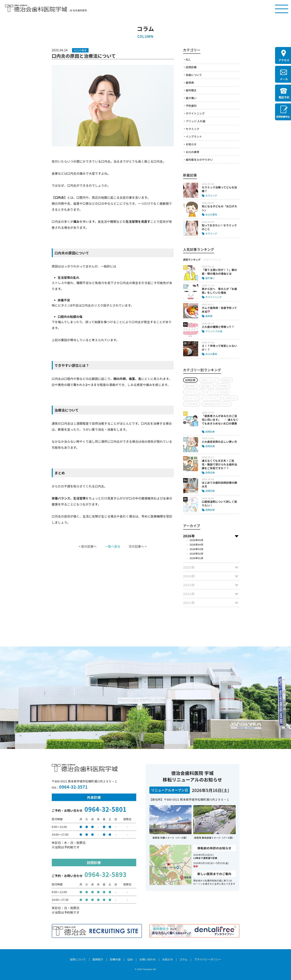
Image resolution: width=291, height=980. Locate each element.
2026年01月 (197, 558)
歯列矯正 (191, 90)
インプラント (194, 136)
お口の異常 (192, 152)
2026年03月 (197, 549)
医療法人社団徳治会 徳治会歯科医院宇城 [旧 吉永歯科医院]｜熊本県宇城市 (36, 8)
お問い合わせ (148, 959)
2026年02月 (197, 554)
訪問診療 (191, 67)
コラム (184, 959)
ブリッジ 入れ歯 (196, 121)
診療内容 (115, 959)
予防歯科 (191, 106)
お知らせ (191, 144)
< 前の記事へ (88, 546)
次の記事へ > (138, 546)
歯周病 (190, 83)
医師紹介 (98, 959)
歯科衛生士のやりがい (199, 160)
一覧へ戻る (113, 546)
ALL (188, 59)
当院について (78, 959)
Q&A (130, 959)
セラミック (192, 129)
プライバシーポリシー (208, 959)
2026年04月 (197, 545)
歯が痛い (191, 98)
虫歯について (194, 75)
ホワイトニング (195, 113)
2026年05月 (197, 540)
